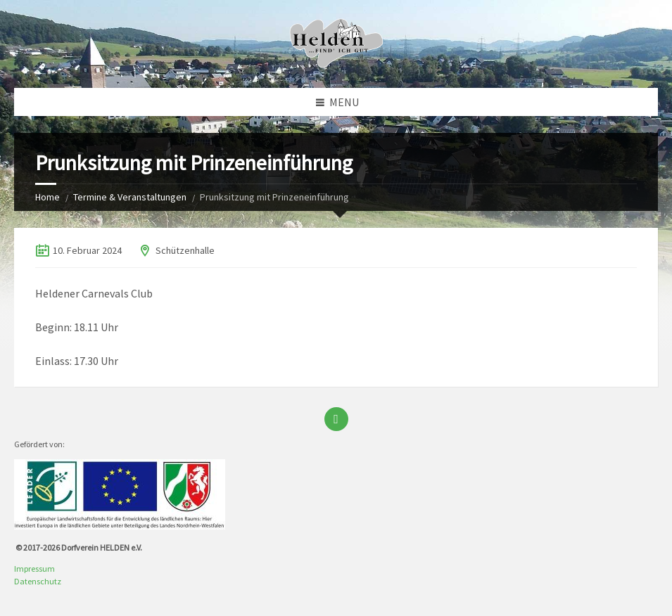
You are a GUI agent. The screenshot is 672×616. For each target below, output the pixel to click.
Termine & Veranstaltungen (130, 197)
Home (47, 197)
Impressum (34, 569)
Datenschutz (38, 581)
